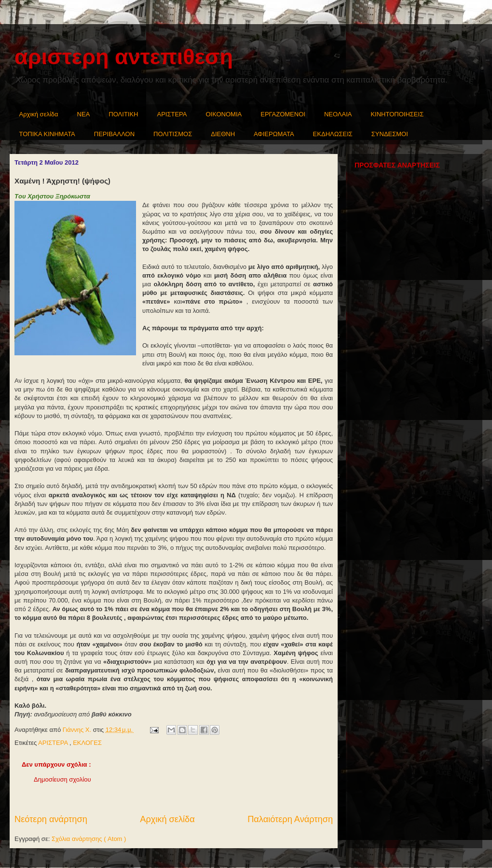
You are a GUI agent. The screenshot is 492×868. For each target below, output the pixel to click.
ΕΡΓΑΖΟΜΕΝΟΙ (283, 114)
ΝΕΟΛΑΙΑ (338, 114)
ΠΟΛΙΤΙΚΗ (123, 114)
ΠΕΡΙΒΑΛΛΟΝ (114, 134)
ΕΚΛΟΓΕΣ (87, 743)
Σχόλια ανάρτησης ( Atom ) (89, 839)
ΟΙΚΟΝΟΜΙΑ (224, 114)
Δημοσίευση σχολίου (62, 779)
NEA (84, 114)
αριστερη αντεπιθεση (124, 57)
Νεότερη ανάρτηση (51, 819)
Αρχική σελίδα (39, 114)
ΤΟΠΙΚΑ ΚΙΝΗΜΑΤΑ (47, 134)
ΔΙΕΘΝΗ (223, 134)
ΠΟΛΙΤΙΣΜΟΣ (173, 134)
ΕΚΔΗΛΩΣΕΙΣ (333, 134)
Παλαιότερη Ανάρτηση (290, 819)
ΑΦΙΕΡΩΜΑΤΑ (274, 134)
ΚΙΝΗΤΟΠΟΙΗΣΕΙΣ (397, 114)
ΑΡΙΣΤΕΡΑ (172, 114)
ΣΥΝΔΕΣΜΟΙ (390, 134)
